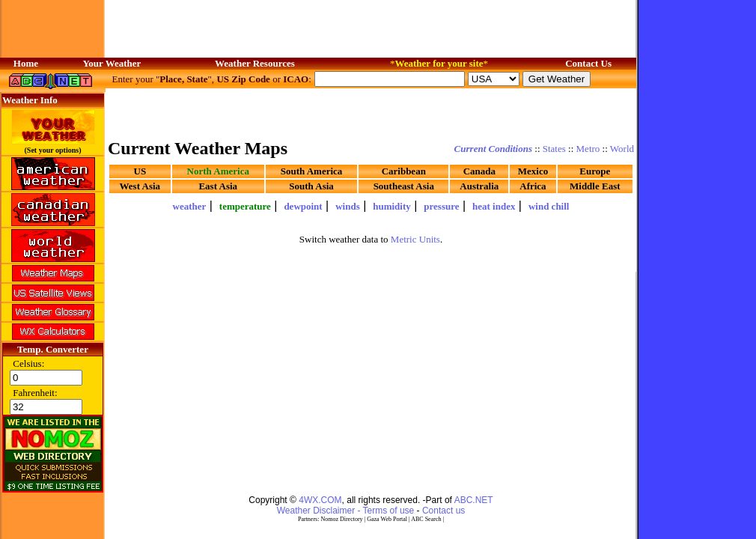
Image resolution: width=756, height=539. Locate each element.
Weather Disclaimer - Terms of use (346, 511)
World (622, 149)
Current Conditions (493, 149)
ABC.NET (474, 500)
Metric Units (415, 239)
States (554, 149)
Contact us (443, 511)
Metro (588, 149)
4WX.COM (320, 500)
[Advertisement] (197, 354)
